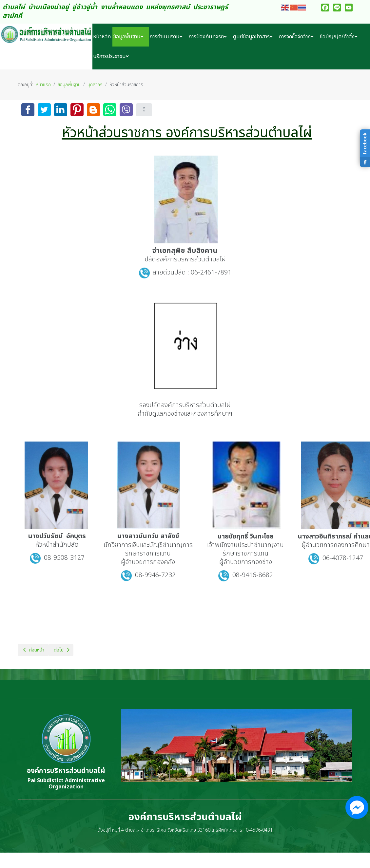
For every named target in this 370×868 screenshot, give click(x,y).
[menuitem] (102, 37)
